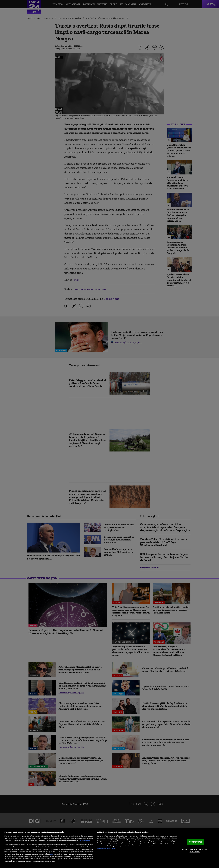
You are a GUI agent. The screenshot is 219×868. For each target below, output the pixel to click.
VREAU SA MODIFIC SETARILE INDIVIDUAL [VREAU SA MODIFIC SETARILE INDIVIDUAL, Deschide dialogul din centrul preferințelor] (195, 851)
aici (52, 854)
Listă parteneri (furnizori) (106, 848)
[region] (109, 848)
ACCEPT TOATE (196, 842)
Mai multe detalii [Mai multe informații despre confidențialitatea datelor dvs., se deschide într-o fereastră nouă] (84, 841)
